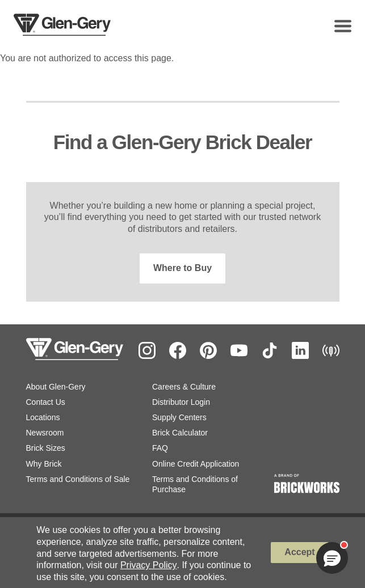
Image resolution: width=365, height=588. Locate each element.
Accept (299, 552)
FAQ (160, 448)
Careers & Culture (184, 387)
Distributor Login (181, 402)
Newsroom (45, 433)
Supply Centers (179, 417)
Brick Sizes (46, 448)
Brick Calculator (180, 433)
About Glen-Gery (56, 387)
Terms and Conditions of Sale (78, 479)
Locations (43, 417)
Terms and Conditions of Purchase (195, 484)
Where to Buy (182, 268)
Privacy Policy (149, 565)
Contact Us (46, 402)
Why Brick (44, 464)
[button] (332, 558)
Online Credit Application (196, 464)
